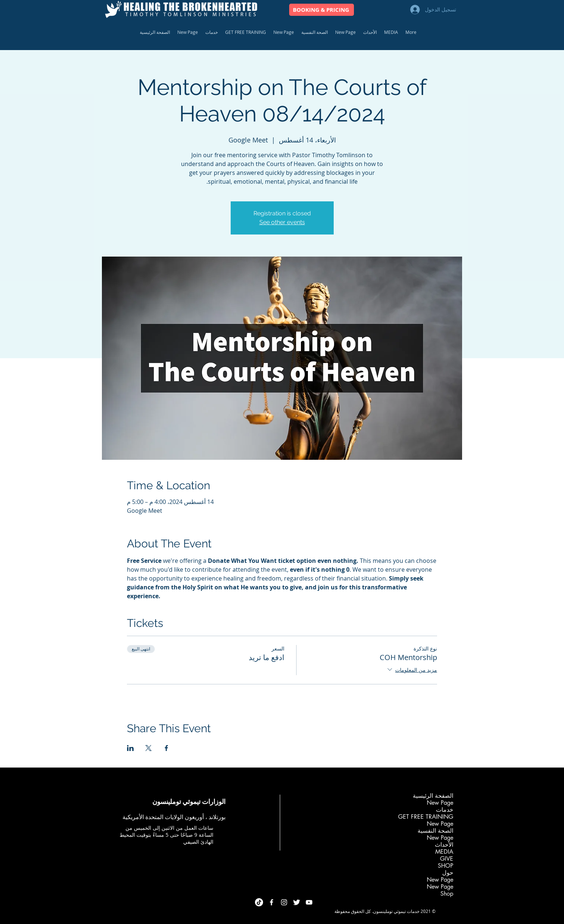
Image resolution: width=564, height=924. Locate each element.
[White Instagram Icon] (284, 902)
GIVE (447, 859)
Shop (447, 894)
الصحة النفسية (435, 831)
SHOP (446, 866)
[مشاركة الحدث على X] (148, 748)
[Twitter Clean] (297, 902)
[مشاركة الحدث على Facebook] (166, 748)
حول (448, 873)
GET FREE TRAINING (426, 817)
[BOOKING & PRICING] (322, 10)
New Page (440, 803)
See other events (282, 222)
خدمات (445, 810)
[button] (212, 32)
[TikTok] (259, 902)
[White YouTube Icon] (309, 902)
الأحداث (444, 845)
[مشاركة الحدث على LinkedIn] (130, 748)
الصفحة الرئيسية (433, 796)
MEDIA (444, 852)
